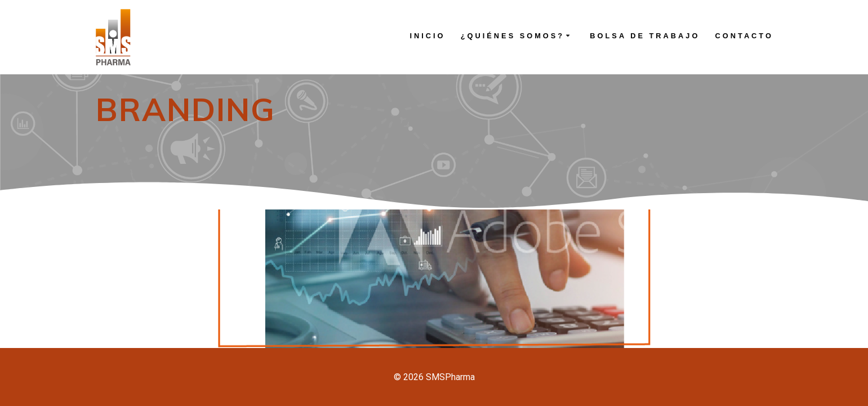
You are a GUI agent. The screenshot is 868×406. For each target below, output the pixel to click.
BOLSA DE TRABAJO (645, 36)
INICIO (427, 36)
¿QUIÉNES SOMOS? (513, 36)
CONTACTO (744, 36)
